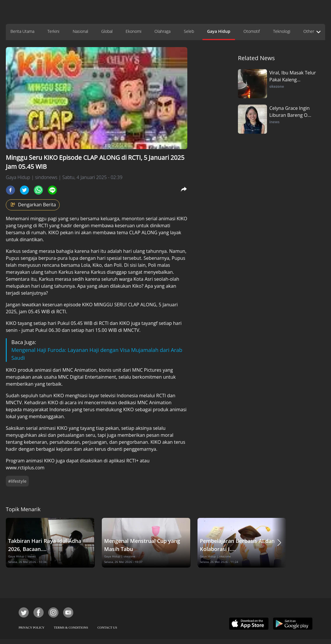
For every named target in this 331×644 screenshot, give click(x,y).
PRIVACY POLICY (32, 627)
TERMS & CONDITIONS (71, 627)
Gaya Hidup (219, 31)
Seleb (189, 31)
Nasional (80, 31)
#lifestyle (17, 481)
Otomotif (252, 31)
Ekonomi (134, 31)
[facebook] (10, 190)
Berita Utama (22, 31)
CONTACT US (107, 627)
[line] (52, 190)
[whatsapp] (38, 190)
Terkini (53, 31)
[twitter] (24, 190)
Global (107, 31)
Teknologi (282, 31)
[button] (279, 543)
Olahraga (162, 31)
